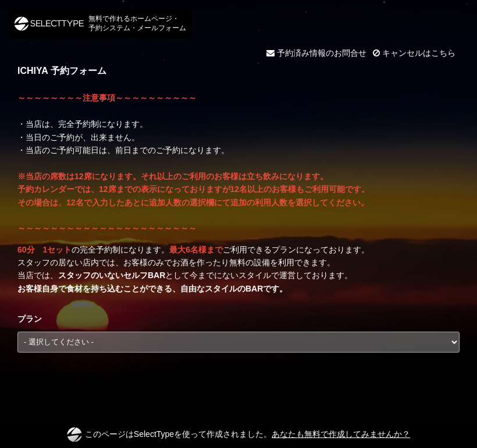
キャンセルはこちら (414, 53)
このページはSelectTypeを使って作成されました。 (238, 435)
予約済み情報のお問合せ (316, 53)
